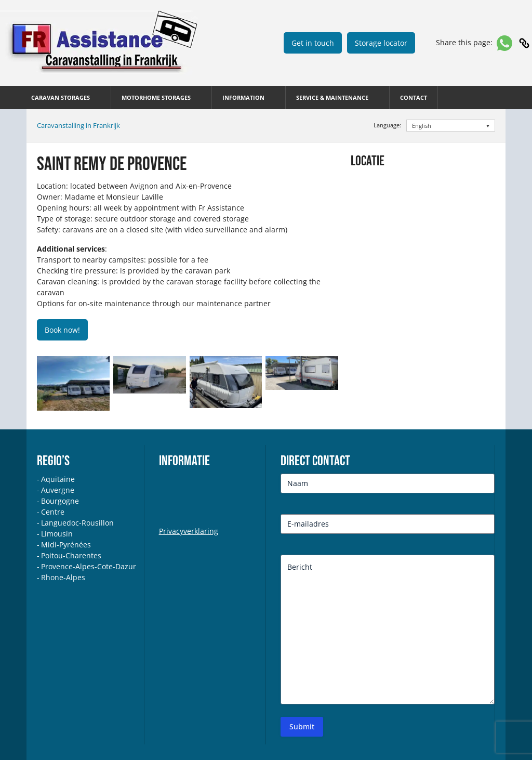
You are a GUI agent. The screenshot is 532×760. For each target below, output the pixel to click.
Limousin (57, 534)
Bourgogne (60, 501)
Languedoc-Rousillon (77, 523)
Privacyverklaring (189, 531)
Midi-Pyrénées (66, 545)
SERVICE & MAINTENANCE (332, 97)
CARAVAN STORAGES (61, 97)
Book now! (62, 330)
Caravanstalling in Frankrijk (78, 125)
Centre (53, 512)
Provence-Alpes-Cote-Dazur (89, 566)
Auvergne (58, 490)
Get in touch (313, 43)
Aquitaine (58, 479)
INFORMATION (243, 97)
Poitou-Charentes (71, 555)
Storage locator (381, 43)
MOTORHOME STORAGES (156, 97)
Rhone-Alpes (63, 577)
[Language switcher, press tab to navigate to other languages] (451, 126)
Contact (414, 97)
